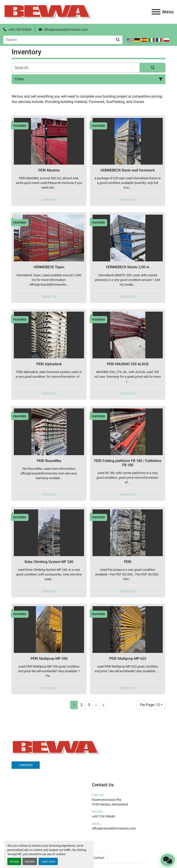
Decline (30, 861)
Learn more (48, 861)
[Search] (58, 40)
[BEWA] (56, 747)
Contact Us (49, 200)
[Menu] (156, 12)
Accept (14, 861)
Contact (99, 858)
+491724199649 (20, 30)
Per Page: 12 (150, 705)
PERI (128, 562)
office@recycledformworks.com (66, 30)
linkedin (26, 765)
